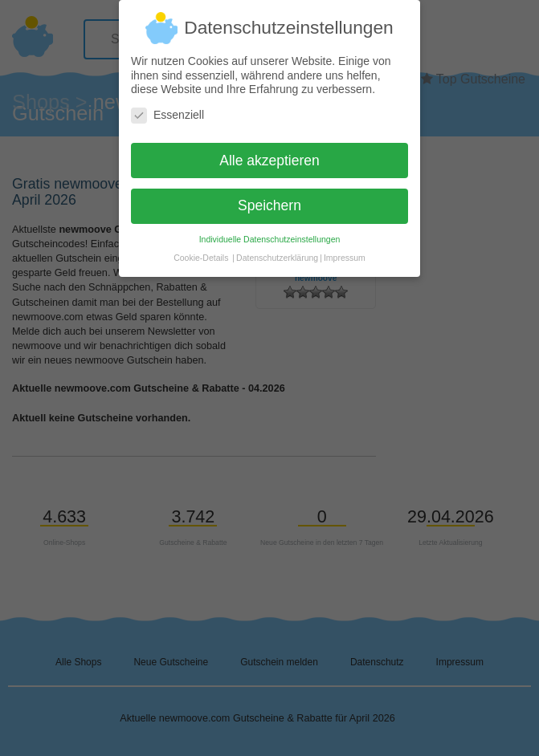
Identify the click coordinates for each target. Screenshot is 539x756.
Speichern (269, 199)
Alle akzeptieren (269, 153)
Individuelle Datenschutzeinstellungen (270, 233)
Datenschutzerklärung (277, 251)
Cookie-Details (201, 251)
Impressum (345, 251)
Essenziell (167, 108)
